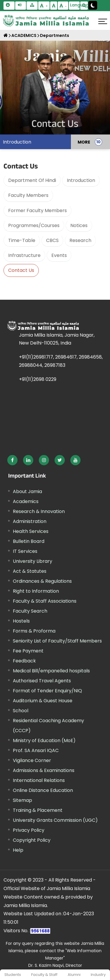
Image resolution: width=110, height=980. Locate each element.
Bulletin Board (29, 541)
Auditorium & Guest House (43, 701)
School (21, 711)
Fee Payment (28, 651)
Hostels (21, 621)
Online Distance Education (43, 790)
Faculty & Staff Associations (45, 601)
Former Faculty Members (37, 211)
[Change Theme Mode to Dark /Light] (93, 5)
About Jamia (27, 491)
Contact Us (21, 270)
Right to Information (36, 591)
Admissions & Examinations (44, 770)
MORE (84, 142)
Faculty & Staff (44, 975)
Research (80, 240)
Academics (26, 501)
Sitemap (22, 800)
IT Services (25, 551)
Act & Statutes (30, 571)
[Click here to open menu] (103, 21)
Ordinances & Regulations (42, 581)
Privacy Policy (29, 830)
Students (13, 975)
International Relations (39, 780)
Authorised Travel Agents (42, 681)
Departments (55, 35)
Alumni (74, 975)
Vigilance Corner (32, 760)
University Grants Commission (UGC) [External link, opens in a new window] (55, 820)
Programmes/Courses (34, 225)
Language (75, 5)
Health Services (31, 531)
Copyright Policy (32, 840)
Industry (98, 975)
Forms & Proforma (34, 631)
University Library (33, 561)
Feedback (24, 661)
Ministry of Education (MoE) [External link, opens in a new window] (44, 740)
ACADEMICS (24, 35)
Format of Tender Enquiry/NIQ (47, 691)
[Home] (6, 35)
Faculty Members (28, 195)
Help (18, 850)
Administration (30, 521)
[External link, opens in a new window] (12, 460)
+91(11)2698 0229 (38, 379)
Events (59, 255)
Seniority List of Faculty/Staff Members (57, 641)
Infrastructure (24, 255)
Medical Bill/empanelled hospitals (51, 671)
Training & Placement (38, 810)
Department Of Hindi (32, 180)
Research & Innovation (39, 511)
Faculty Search (30, 611)
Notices (79, 225)
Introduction (17, 142)
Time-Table (22, 240)
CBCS (52, 240)
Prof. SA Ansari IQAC (36, 750)
